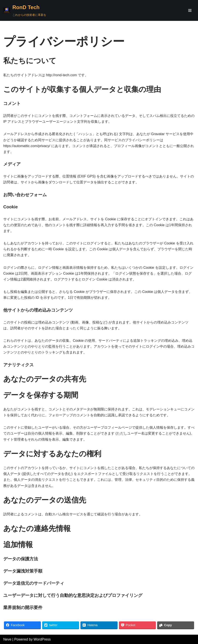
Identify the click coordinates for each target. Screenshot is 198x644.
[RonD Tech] (25, 10)
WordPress (42, 639)
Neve (7, 639)
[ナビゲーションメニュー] (190, 10)
